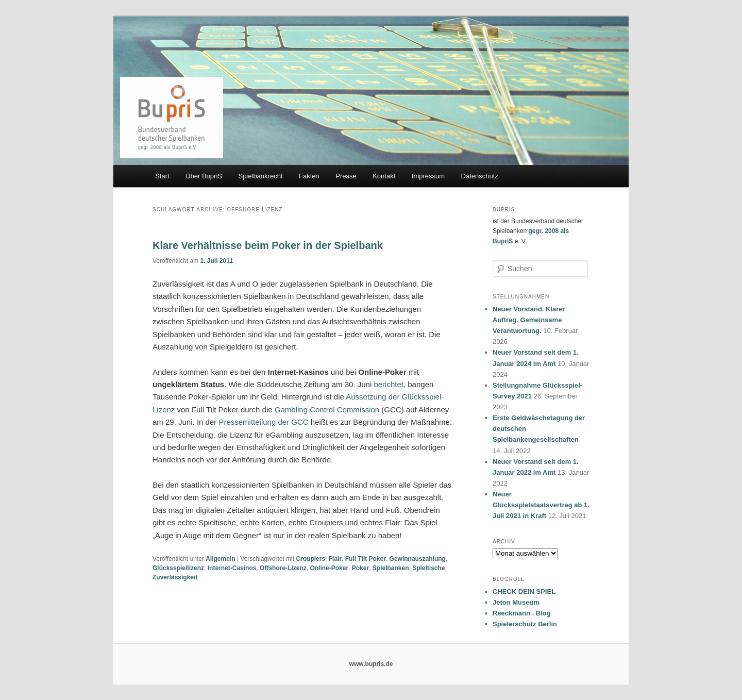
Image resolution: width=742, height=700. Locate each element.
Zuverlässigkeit (175, 577)
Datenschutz (480, 176)
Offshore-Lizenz (283, 568)
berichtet (389, 384)
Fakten (309, 176)
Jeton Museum (516, 602)
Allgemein (220, 559)
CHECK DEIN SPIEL (524, 591)
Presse (346, 176)
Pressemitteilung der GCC (263, 422)
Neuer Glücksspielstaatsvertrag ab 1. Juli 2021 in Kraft (541, 505)
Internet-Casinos (232, 568)
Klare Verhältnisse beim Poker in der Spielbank (268, 245)
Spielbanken (391, 568)
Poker (360, 568)
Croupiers (310, 559)
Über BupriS (204, 176)
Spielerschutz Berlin (525, 624)
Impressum (428, 176)
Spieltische (428, 568)
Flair (335, 559)
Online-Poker (329, 568)
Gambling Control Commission (327, 410)
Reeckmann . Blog (522, 613)
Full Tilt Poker (366, 559)
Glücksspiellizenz (178, 568)
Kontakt (384, 176)
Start (162, 176)
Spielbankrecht (260, 176)
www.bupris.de (371, 664)
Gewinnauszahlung (418, 559)
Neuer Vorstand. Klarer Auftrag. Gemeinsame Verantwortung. (529, 320)
